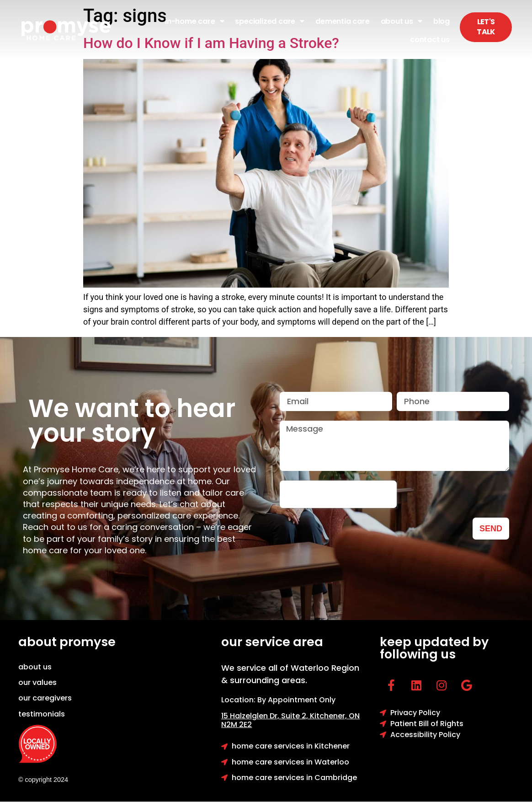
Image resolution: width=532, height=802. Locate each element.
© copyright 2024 (43, 780)
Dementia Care (342, 21)
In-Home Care (194, 21)
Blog (442, 21)
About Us (402, 21)
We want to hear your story (132, 421)
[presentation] (338, 494)
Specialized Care (270, 21)
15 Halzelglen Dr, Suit (266, 716)
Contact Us (430, 40)
